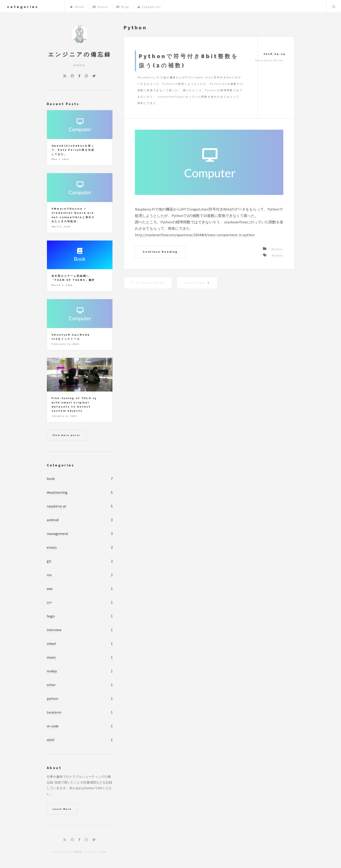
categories (23, 7)
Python (277, 249)
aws (50, 589)
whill (51, 740)
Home (77, 7)
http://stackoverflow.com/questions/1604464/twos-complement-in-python (195, 235)
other (51, 685)
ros (49, 575)
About (101, 7)
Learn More (62, 809)
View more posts (66, 435)
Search (334, 6)
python (52, 698)
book (51, 479)
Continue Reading (160, 252)
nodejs (52, 671)
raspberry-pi (56, 506)
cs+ (49, 602)
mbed (51, 643)
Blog (123, 7)
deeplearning (57, 492)
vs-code (53, 726)
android (53, 520)
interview (54, 630)
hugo (51, 616)
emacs (52, 547)
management (57, 534)
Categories (149, 7)
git (49, 561)
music (51, 657)
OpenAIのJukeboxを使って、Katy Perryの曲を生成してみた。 (73, 150)
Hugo (104, 852)
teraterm (54, 712)
